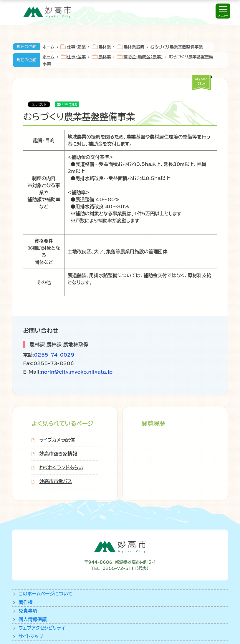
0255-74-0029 (54, 355)
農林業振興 (134, 47)
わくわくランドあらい (61, 467)
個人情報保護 (33, 619)
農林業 (105, 47)
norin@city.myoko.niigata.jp (77, 372)
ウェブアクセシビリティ (42, 628)
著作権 (26, 602)
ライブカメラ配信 (57, 440)
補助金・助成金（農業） (143, 57)
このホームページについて (46, 594)
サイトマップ (31, 636)
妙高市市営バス (56, 481)
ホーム (49, 47)
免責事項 (28, 611)
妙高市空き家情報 (58, 454)
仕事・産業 (76, 47)
